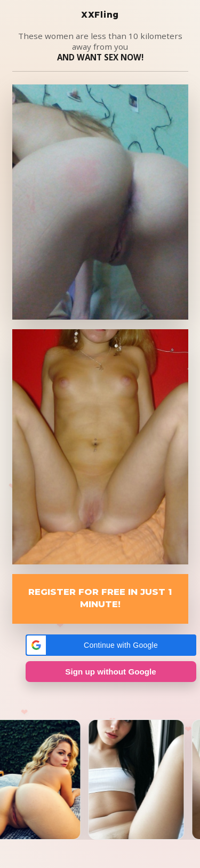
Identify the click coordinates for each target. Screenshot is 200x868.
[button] (111, 645)
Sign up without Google (110, 672)
